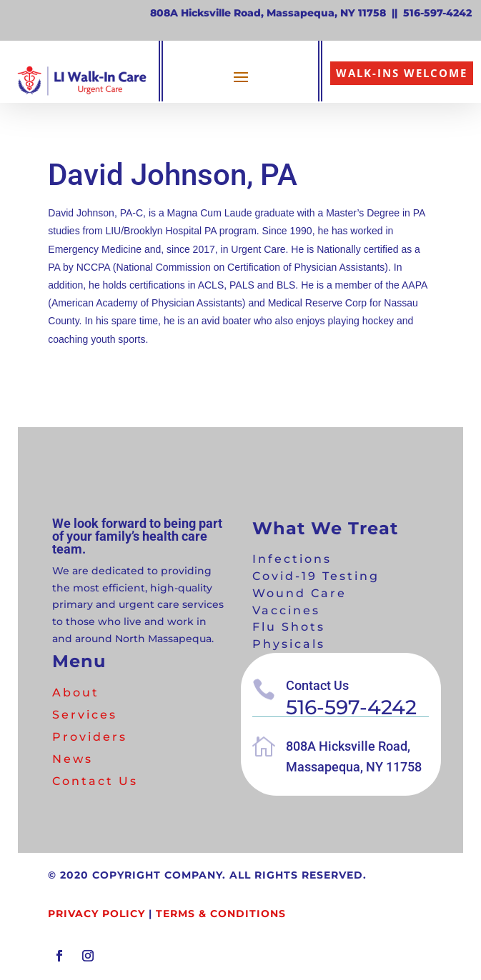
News (73, 759)
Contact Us (95, 781)
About (76, 692)
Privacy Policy (96, 914)
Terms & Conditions (221, 914)
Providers (90, 737)
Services (85, 715)
